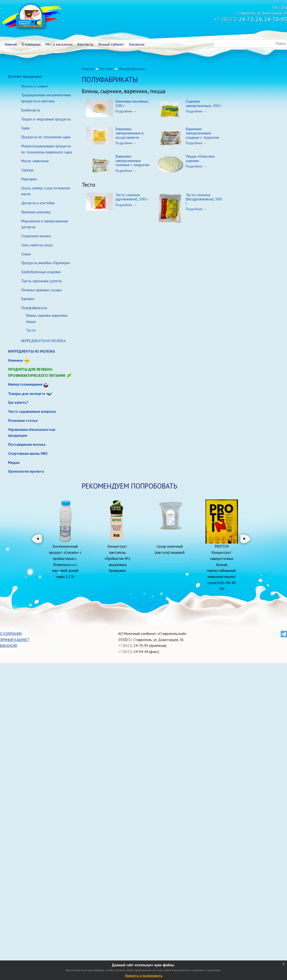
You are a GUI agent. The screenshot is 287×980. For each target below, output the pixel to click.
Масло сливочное (35, 161)
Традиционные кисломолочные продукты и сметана (46, 98)
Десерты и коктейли (38, 203)
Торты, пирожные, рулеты (41, 281)
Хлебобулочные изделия (41, 272)
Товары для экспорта (27, 394)
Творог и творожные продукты (46, 119)
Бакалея (28, 299)
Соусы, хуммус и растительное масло (46, 191)
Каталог (107, 69)
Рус (276, 7)
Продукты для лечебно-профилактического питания (40, 373)
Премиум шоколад (36, 212)
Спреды (27, 170)
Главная (11, 44)
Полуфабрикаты (34, 308)
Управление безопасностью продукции (32, 433)
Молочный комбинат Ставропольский (31, 17)
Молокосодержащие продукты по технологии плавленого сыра (47, 149)
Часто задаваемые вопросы (32, 411)
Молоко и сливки (35, 86)
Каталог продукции (25, 76)
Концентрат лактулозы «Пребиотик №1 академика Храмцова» (117, 558)
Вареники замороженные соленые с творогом (132, 160)
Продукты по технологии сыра (46, 137)
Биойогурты (31, 110)
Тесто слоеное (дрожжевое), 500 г (132, 197)
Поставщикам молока (27, 444)
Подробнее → (126, 111)
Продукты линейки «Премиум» (46, 263)
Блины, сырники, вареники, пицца (47, 318)
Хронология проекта (26, 471)
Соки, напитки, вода (37, 245)
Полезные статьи (23, 420)
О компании (31, 44)
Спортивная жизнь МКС (28, 453)
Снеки (26, 254)
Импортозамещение (25, 384)
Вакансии (137, 44)
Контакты (85, 44)
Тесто (31, 330)
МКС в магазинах (59, 44)
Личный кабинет (111, 44)
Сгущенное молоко (36, 236)
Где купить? (18, 402)
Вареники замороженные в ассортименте (130, 133)
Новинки (15, 360)
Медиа (14, 463)
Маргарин (29, 179)
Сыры (25, 128)
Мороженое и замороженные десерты (45, 224)
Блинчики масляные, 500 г (132, 103)
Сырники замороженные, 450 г (204, 103)
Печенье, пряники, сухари (41, 290)
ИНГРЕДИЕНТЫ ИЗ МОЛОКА (43, 341)
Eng (284, 7)
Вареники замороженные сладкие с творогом (202, 133)
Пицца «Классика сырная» (200, 158)
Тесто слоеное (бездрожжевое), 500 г (204, 199)
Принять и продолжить (144, 976)
